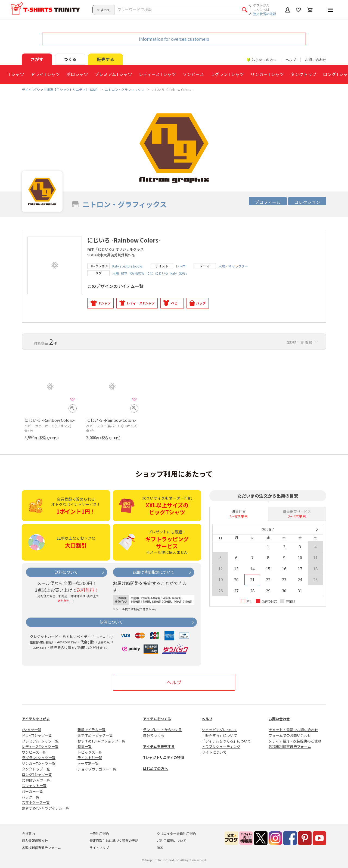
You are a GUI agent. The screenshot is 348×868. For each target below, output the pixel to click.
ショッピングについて (219, 730)
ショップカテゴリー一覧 (97, 769)
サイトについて (214, 752)
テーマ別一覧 (88, 763)
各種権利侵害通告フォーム (290, 746)
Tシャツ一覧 (32, 730)
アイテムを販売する (159, 746)
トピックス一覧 (90, 752)
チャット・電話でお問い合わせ (293, 730)
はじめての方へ (155, 768)
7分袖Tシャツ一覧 (36, 780)
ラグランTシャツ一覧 (39, 758)
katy (174, 273)
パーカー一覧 (32, 791)
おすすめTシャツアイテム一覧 (46, 808)
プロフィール (268, 202)
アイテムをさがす (36, 719)
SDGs (183, 273)
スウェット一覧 (34, 786)
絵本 (124, 273)
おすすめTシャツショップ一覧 (101, 741)
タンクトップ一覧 (36, 769)
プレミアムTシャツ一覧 (40, 741)
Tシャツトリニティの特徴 (164, 757)
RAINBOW (137, 273)
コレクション (307, 202)
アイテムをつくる (157, 719)
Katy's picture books (127, 266)
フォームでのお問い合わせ (290, 735)
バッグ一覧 (31, 797)
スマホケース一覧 (36, 802)
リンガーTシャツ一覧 (39, 763)
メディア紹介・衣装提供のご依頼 (295, 741)
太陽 (116, 273)
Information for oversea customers (174, 39)
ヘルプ (291, 60)
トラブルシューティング (221, 746)
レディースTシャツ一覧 (40, 746)
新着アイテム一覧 (91, 730)
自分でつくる (154, 735)
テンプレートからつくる (162, 730)
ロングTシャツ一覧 (37, 774)
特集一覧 (85, 746)
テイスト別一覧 (90, 758)
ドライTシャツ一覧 (37, 735)
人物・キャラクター (233, 266)
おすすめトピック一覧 (95, 735)
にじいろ (162, 273)
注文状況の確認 (265, 14)
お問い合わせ (316, 60)
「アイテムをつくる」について (226, 741)
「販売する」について (219, 735)
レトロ (181, 266)
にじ (150, 273)
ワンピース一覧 (34, 752)
